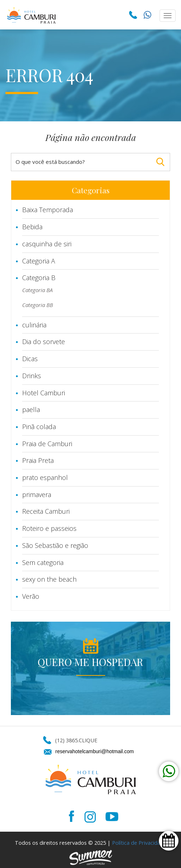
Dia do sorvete (44, 342)
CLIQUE (88, 740)
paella (31, 409)
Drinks (32, 376)
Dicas (30, 359)
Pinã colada (39, 427)
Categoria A (39, 261)
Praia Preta (38, 460)
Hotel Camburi (44, 393)
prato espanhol (45, 477)
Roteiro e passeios (49, 528)
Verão (31, 596)
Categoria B (39, 278)
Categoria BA (37, 290)
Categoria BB (38, 305)
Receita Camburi (46, 511)
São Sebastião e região (55, 545)
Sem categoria (43, 562)
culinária (34, 325)
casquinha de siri (47, 244)
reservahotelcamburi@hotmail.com (95, 751)
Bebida (32, 227)
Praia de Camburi (47, 444)
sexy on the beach (49, 579)
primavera (37, 494)
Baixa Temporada (48, 210)
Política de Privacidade (139, 843)
